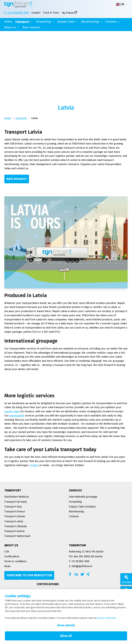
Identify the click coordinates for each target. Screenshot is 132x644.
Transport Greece (15, 512)
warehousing (17, 416)
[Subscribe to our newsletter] (29, 575)
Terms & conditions (15, 561)
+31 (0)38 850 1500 (18, 13)
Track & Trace (51, 13)
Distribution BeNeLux (17, 497)
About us (10, 27)
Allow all (66, 636)
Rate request (31, 27)
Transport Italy (13, 507)
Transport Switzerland (17, 536)
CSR (7, 552)
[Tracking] (126, 579)
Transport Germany (16, 502)
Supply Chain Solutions (82, 507)
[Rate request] (17, 179)
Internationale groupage (83, 497)
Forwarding (43, 22)
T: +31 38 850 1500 (79, 561)
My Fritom (68, 13)
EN (120, 4)
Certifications (12, 557)
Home (8, 22)
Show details (66, 625)
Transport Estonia (15, 516)
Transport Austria (14, 531)
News (8, 566)
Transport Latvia (14, 521)
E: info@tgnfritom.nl (81, 566)
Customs (111, 22)
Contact (36, 13)
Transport (22, 22)
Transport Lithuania (16, 526)
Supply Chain (66, 22)
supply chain (12, 411)
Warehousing (90, 22)
